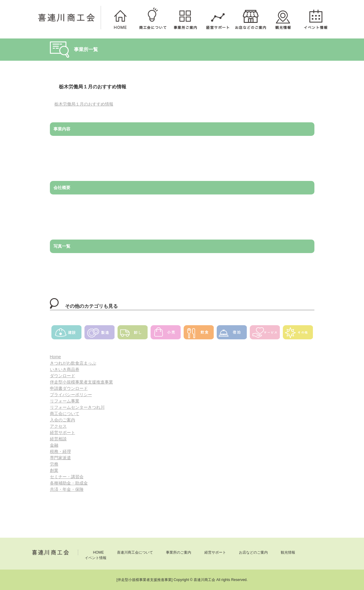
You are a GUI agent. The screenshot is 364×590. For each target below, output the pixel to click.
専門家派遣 (60, 458)
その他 (298, 334)
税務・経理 (60, 451)
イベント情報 (315, 18)
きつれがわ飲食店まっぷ (73, 363)
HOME (120, 18)
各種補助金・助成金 (69, 483)
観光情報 (283, 18)
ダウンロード (63, 376)
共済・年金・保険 (67, 489)
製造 (99, 334)
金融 (54, 445)
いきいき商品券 (65, 369)
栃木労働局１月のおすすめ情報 (84, 104)
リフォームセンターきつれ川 (77, 407)
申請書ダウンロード (69, 388)
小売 (166, 334)
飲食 (199, 334)
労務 (54, 464)
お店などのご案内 (250, 18)
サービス (265, 334)
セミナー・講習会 (67, 477)
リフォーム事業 (65, 401)
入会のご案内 (63, 420)
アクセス (58, 426)
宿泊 (232, 334)
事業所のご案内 (185, 18)
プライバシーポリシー (71, 395)
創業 (54, 470)
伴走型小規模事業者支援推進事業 (81, 382)
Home (55, 357)
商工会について (65, 414)
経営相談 (58, 439)
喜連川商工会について (153, 18)
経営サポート (218, 18)
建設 (66, 334)
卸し (133, 334)
